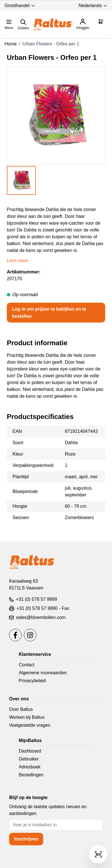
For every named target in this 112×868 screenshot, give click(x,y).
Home (11, 44)
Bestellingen (31, 775)
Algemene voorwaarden (43, 673)
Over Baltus (21, 709)
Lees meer (18, 261)
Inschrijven (26, 839)
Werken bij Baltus (27, 717)
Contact (27, 665)
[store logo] (53, 24)
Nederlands (93, 6)
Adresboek (30, 767)
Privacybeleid (32, 681)
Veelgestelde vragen (30, 725)
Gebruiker (29, 759)
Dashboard (30, 751)
